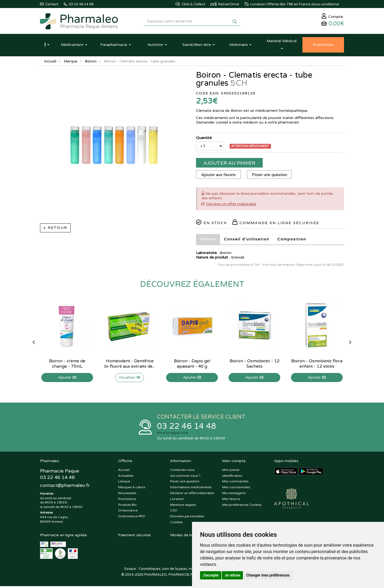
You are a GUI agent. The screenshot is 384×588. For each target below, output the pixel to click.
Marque (71, 63)
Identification (232, 478)
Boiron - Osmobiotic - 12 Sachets (255, 365)
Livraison (177, 501)
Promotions (127, 501)
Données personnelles (187, 518)
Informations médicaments (191, 489)
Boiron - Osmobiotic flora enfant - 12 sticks (317, 365)
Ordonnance (128, 512)
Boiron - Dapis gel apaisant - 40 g (192, 365)
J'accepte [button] (211, 575)
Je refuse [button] (232, 575)
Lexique (124, 483)
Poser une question (271, 176)
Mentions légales (183, 507)
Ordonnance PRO (132, 518)
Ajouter (67, 379)
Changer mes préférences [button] (268, 575)
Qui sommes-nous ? (185, 478)
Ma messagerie (234, 495)
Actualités (126, 478)
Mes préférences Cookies (242, 507)
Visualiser (130, 379)
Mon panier (231, 472)
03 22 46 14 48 (187, 428)
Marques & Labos (132, 489)
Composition (292, 241)
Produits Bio (127, 507)
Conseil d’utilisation (247, 241)
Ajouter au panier (229, 164)
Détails (208, 241)
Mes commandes (235, 483)
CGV (174, 512)
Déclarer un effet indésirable (231, 205)
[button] (47, 46)
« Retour (55, 229)
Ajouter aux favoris (219, 176)
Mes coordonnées (236, 489)
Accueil (50, 63)
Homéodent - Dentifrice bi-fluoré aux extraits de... (130, 365)
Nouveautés (127, 495)
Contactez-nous (182, 472)
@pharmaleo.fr (65, 487)
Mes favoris (231, 501)
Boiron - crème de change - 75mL (67, 365)
